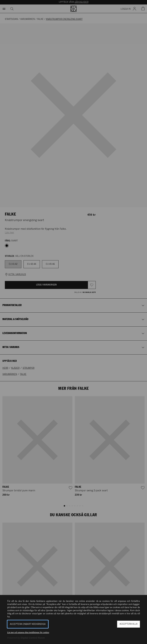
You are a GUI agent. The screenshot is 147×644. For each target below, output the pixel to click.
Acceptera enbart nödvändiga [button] (28, 624)
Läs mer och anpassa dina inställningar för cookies (28, 632)
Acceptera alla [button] (129, 624)
